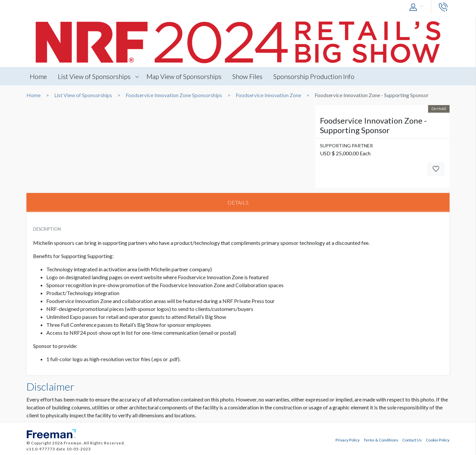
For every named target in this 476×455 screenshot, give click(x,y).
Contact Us (412, 440)
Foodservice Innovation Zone (268, 95)
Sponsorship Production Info (314, 76)
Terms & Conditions (381, 440)
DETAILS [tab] (238, 202)
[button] (418, 7)
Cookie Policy (438, 440)
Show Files (247, 76)
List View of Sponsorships (94, 76)
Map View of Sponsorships (184, 76)
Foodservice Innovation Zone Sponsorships (174, 95)
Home (38, 76)
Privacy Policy (348, 440)
